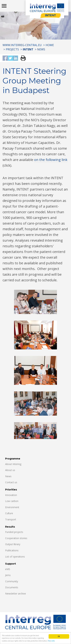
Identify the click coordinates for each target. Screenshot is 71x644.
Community (12, 581)
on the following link (51, 160)
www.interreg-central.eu (22, 45)
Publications (12, 550)
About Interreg (13, 464)
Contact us (11, 482)
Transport (11, 519)
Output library (13, 544)
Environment (12, 507)
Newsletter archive (16, 594)
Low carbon (12, 501)
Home (50, 45)
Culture (9, 513)
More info (51, 641)
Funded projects (14, 532)
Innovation (11, 495)
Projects (12, 49)
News (41, 49)
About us (10, 470)
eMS (8, 569)
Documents (12, 587)
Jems (8, 575)
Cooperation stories (16, 538)
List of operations (15, 557)
